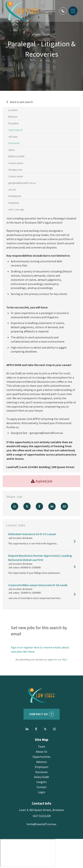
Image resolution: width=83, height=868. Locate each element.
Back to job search (21, 102)
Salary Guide (41, 777)
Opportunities (42, 757)
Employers (42, 767)
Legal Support (15, 130)
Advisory (41, 762)
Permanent (14, 143)
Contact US (38, 714)
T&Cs (65, 660)
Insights (41, 782)
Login (41, 792)
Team (41, 746)
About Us (42, 752)
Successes (41, 772)
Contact (42, 787)
